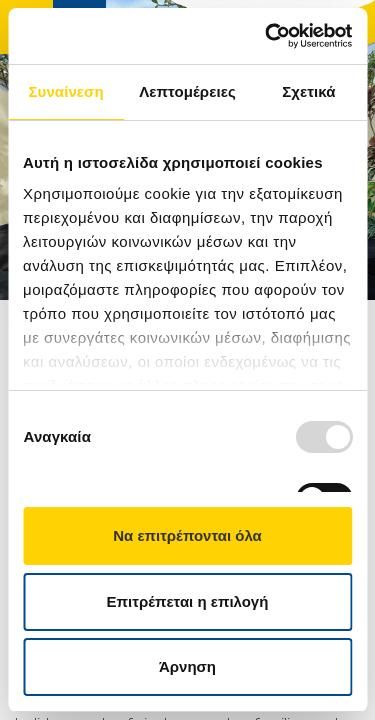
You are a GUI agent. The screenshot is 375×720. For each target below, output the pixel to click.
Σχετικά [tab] (308, 91)
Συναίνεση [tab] (65, 91)
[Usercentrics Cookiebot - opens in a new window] (267, 36)
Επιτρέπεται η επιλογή (188, 601)
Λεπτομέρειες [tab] (187, 91)
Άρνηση (187, 666)
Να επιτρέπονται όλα (187, 535)
